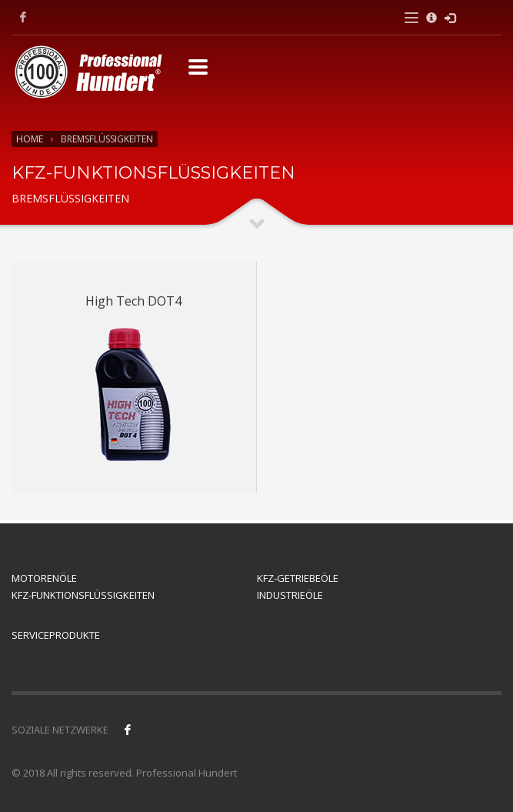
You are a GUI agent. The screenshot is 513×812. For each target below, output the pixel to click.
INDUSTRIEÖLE (290, 595)
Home (30, 139)
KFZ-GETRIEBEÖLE (298, 578)
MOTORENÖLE (44, 578)
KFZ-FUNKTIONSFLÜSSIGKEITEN (83, 595)
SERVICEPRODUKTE (56, 635)
